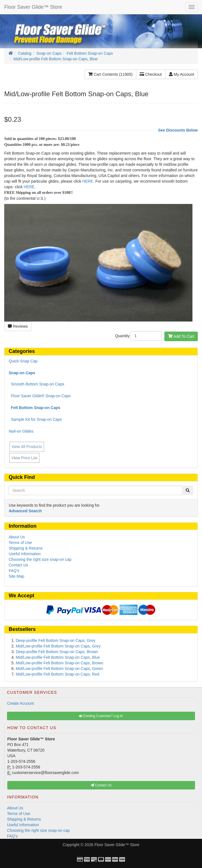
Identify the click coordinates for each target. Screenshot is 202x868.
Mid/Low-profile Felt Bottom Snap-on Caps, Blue (56, 59)
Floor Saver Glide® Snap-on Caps (40, 396)
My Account (181, 74)
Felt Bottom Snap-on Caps (90, 53)
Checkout (151, 74)
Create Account (21, 703)
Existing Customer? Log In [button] (101, 716)
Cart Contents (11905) (110, 74)
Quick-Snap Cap (23, 361)
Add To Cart (181, 336)
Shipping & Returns (26, 548)
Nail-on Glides (21, 431)
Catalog (25, 53)
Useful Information (25, 554)
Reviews (18, 326)
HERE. (30, 187)
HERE (88, 181)
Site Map (16, 576)
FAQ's (14, 571)
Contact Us (18, 565)
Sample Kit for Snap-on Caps (35, 419)
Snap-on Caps (49, 53)
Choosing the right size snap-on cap (40, 559)
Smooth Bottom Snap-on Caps (37, 384)
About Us (17, 537)
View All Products (27, 447)
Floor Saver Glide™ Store (33, 7)
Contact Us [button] (101, 785)
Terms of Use (20, 543)
